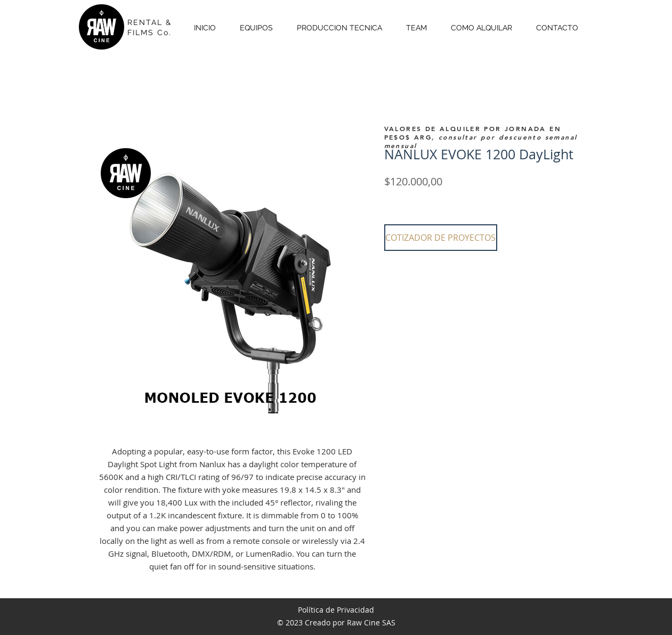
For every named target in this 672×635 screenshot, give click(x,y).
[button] (441, 238)
